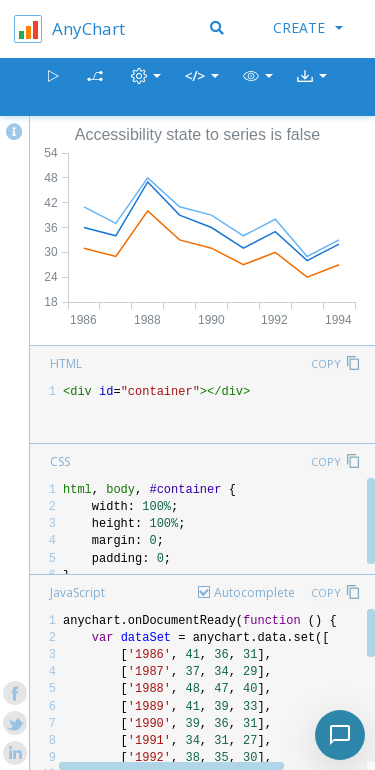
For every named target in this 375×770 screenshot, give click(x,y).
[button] (258, 87)
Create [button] (308, 27)
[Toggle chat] (340, 735)
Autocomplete (254, 592)
